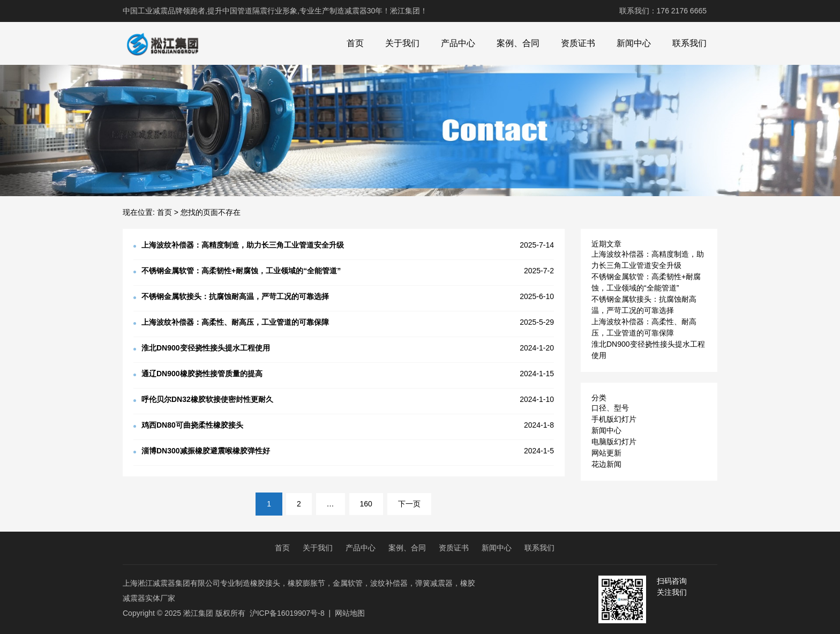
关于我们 (402, 43)
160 (366, 504)
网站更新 (606, 453)
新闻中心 (634, 43)
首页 (355, 43)
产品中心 (458, 43)
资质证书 (578, 43)
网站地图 (350, 613)
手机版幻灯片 (614, 419)
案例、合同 (518, 43)
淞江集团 (198, 613)
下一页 (409, 504)
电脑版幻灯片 (614, 442)
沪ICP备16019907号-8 (287, 613)
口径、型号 (610, 408)
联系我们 (689, 43)
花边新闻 (606, 464)
